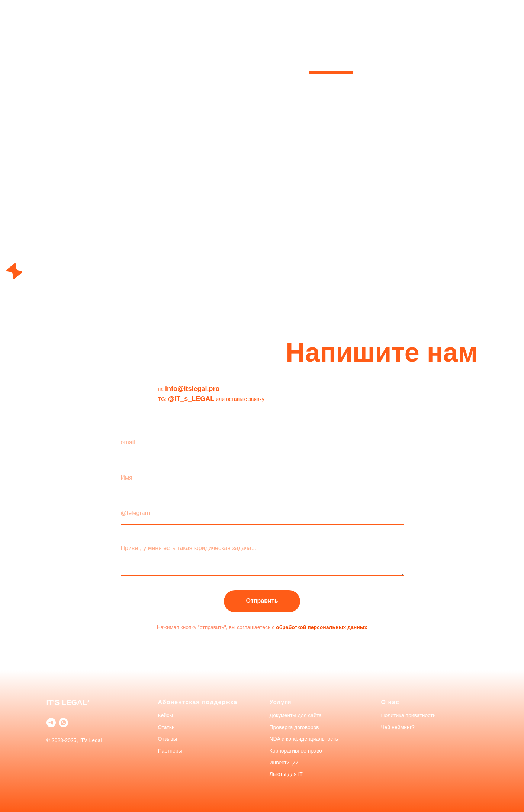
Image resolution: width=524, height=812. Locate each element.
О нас (390, 702)
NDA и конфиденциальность (304, 739)
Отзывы (168, 739)
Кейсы (166, 715)
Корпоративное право (296, 751)
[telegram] (51, 723)
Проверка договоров (294, 727)
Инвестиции (284, 763)
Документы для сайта (296, 715)
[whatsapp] (63, 723)
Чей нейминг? (398, 727)
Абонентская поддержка (198, 702)
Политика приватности (409, 715)
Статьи (166, 727)
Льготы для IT (286, 774)
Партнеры (170, 751)
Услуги (281, 702)
